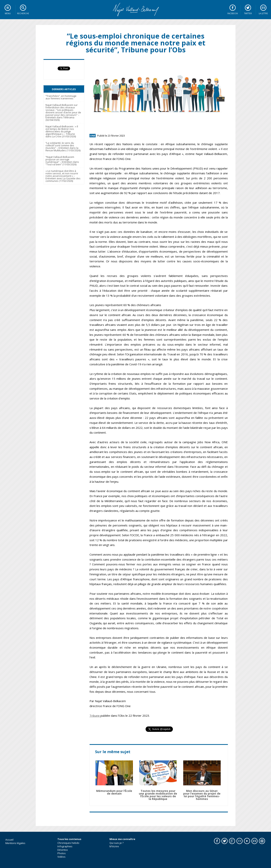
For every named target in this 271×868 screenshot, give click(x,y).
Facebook (233, 13)
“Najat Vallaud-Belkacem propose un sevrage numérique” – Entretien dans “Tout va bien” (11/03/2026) (62, 161)
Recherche (23, 13)
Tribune (95, 716)
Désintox (63, 850)
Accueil (9, 840)
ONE (93, 136)
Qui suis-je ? (116, 843)
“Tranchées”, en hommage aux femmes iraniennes (61, 97)
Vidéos (61, 857)
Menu (8, 13)
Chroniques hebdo (68, 843)
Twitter (248, 13)
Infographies (65, 846)
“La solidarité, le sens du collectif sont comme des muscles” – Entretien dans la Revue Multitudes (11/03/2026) (63, 147)
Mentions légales (15, 843)
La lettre (263, 13)
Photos (62, 853)
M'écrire (114, 846)
